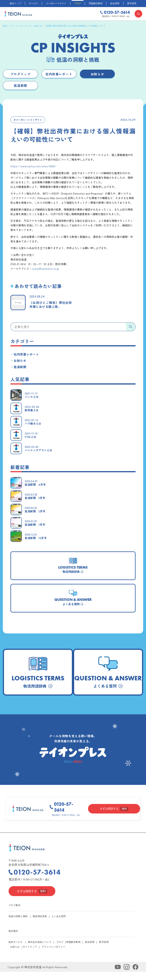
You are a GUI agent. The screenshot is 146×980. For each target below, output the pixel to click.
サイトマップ (30, 955)
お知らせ (97, 74)
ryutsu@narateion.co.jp (45, 270)
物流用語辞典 (40, 924)
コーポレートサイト (56, 3)
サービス (33, 3)
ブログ (78, 3)
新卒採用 (132, 3)
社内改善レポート (59, 74)
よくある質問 (59, 924)
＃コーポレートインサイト (28, 121)
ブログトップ (20, 74)
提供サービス (16, 950)
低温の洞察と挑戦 (18, 924)
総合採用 (115, 3)
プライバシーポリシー (54, 955)
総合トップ (15, 3)
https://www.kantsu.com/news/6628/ (33, 168)
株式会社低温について (40, 950)
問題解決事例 (96, 3)
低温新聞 (20, 87)
